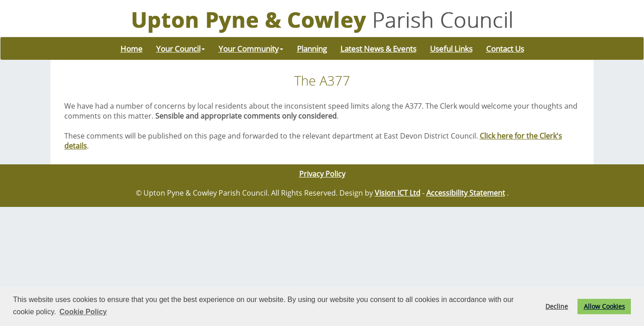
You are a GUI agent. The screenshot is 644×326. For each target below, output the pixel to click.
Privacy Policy (322, 174)
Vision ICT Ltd (398, 193)
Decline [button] (557, 306)
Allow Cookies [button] (604, 306)
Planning (312, 48)
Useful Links (451, 48)
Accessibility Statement (466, 193)
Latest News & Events (378, 48)
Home (131, 48)
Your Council (181, 48)
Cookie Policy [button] (83, 312)
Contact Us (505, 48)
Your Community (251, 48)
